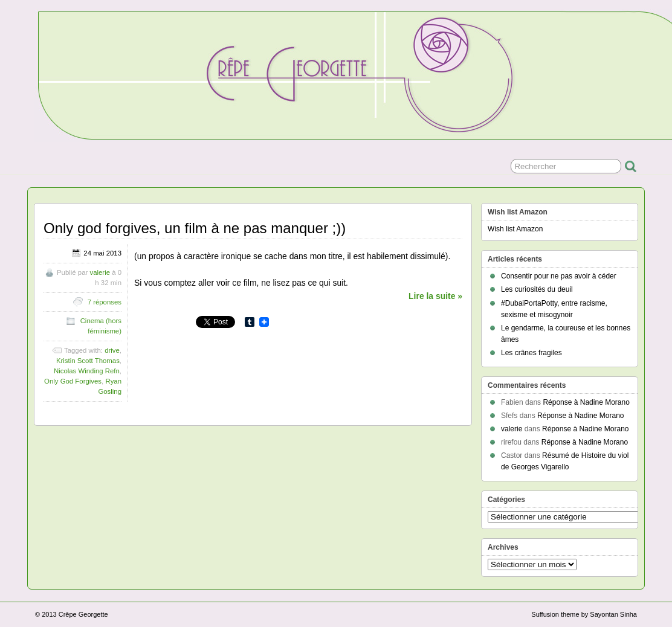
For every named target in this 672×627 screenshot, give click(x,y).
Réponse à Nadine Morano (586, 402)
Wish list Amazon (515, 229)
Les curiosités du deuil (537, 289)
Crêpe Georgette (83, 614)
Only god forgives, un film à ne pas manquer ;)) (195, 228)
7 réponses (105, 302)
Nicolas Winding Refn (87, 371)
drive (112, 350)
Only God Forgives (73, 381)
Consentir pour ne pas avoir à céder (559, 276)
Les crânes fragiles (531, 353)
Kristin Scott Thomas (88, 361)
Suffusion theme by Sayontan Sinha (584, 614)
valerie (100, 272)
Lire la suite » (435, 296)
